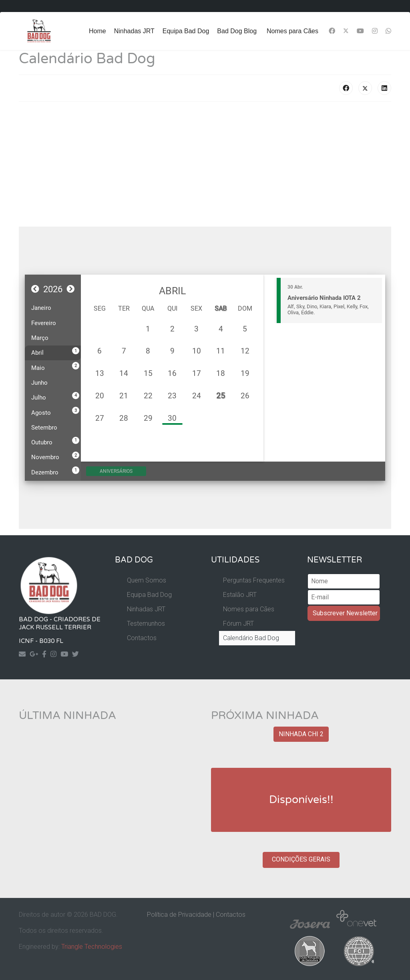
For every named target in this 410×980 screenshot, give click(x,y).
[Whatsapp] (388, 31)
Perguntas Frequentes (254, 580)
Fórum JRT (238, 624)
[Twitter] (346, 31)
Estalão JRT (240, 595)
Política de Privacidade (179, 915)
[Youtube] (360, 31)
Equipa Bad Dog (186, 31)
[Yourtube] (66, 654)
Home (97, 31)
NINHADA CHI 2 (301, 734)
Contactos (142, 638)
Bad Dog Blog (237, 31)
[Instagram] (375, 31)
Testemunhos (146, 624)
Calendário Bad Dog (251, 638)
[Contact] (24, 654)
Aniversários (123, 471)
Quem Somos (147, 580)
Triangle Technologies (92, 947)
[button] (35, 289)
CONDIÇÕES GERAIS (301, 859)
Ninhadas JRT (134, 31)
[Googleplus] (36, 654)
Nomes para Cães (292, 31)
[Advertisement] (205, 164)
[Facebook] (332, 31)
